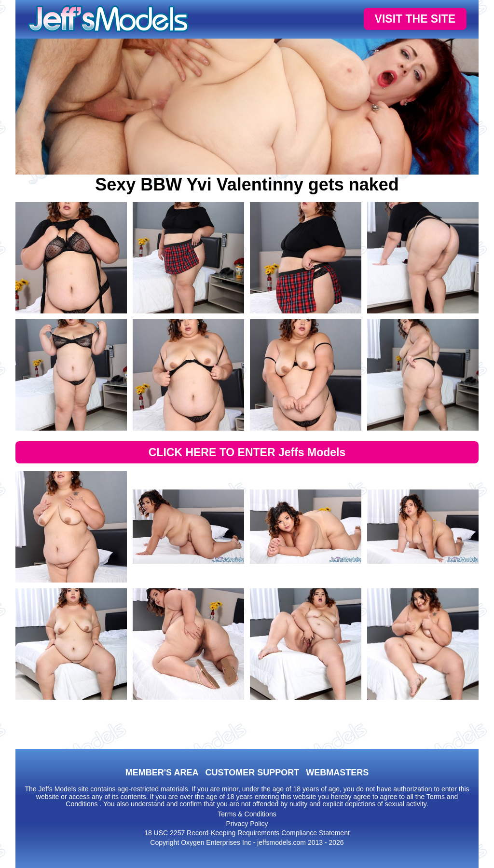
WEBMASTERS (337, 773)
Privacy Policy (247, 824)
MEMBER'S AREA (162, 773)
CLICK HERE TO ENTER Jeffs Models (247, 452)
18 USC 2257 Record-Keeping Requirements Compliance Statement (247, 833)
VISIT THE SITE (415, 19)
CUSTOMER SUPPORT (252, 773)
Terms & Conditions (247, 814)
